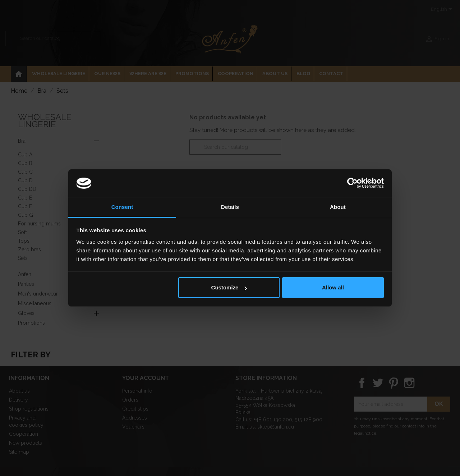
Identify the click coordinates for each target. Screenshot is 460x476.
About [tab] (338, 207)
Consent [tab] (122, 207)
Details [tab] (230, 207)
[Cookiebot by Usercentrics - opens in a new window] (352, 183)
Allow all (333, 287)
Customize (229, 287)
